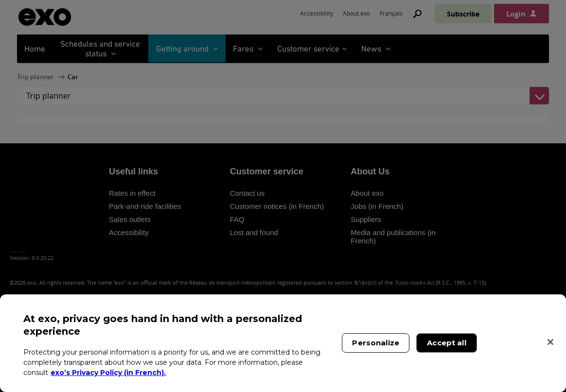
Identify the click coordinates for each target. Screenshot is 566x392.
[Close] (550, 342)
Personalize (376, 343)
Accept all (447, 343)
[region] (283, 343)
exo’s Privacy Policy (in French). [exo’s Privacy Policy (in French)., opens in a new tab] (108, 373)
